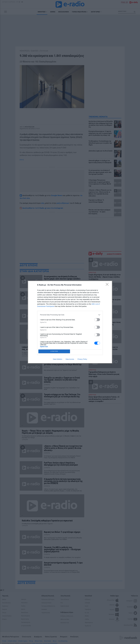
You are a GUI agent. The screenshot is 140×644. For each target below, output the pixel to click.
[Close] (108, 285)
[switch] (97, 320)
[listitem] (70, 315)
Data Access (70, 359)
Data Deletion (58, 359)
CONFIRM (54, 351)
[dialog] (70, 322)
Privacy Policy (82, 359)
